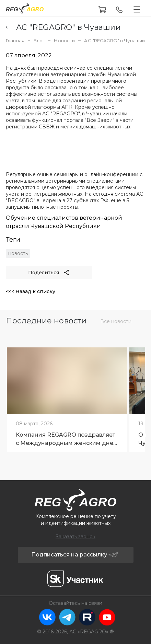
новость (18, 253)
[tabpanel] (67, 397)
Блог (39, 41)
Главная (15, 41)
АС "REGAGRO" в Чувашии (63, 27)
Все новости (116, 321)
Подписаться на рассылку (75, 555)
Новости (64, 41)
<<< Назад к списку (31, 291)
